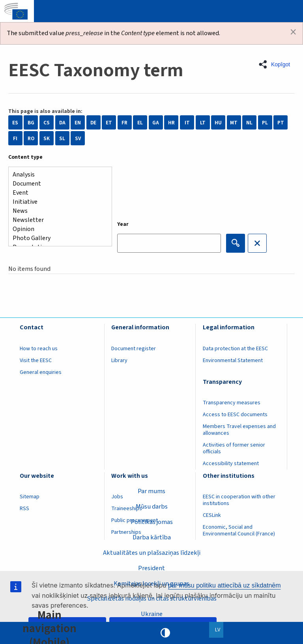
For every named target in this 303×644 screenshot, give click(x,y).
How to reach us (39, 349)
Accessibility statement (231, 464)
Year (123, 224)
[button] (277, 64)
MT (234, 123)
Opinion (57, 229)
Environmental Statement (233, 360)
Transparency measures (232, 403)
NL (249, 123)
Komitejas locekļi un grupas (151, 583)
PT (281, 123)
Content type (25, 157)
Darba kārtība (152, 537)
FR (124, 123)
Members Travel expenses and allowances (239, 430)
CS (47, 123)
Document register (134, 349)
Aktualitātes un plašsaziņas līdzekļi (152, 553)
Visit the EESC (36, 360)
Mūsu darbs (152, 507)
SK (47, 138)
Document (57, 184)
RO (31, 138)
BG (31, 123)
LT (203, 123)
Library (119, 360)
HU (218, 123)
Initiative (57, 202)
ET (109, 123)
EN (78, 123)
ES (15, 123)
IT (187, 123)
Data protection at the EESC (235, 349)
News (57, 211)
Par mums (151, 491)
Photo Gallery (57, 238)
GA (156, 123)
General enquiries (41, 372)
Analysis (57, 175)
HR (171, 123)
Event (57, 193)
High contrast (165, 633)
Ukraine (152, 614)
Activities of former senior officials (234, 448)
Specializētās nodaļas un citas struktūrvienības (152, 599)
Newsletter (57, 220)
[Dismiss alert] (293, 32)
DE (93, 123)
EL (140, 123)
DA (62, 123)
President (151, 568)
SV (78, 138)
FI (15, 138)
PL (265, 123)
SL (62, 138)
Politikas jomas (152, 522)
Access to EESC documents (235, 415)
